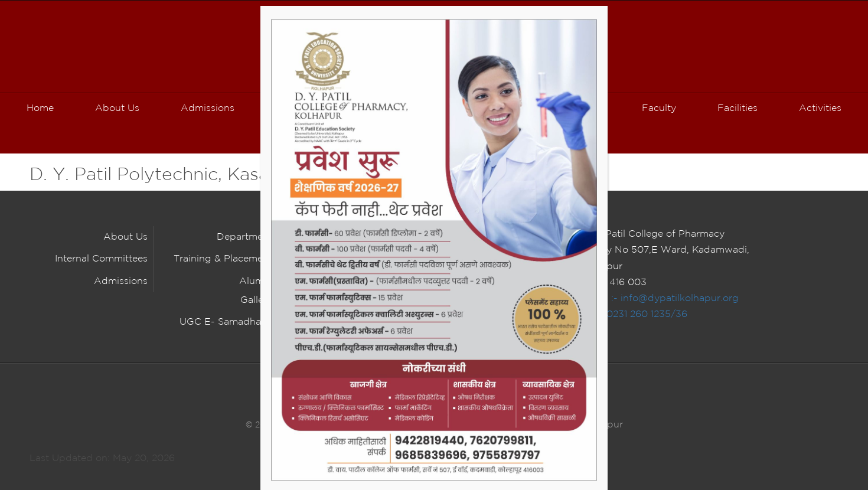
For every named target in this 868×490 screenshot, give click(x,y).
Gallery (256, 300)
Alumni (256, 281)
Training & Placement (223, 259)
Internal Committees (101, 259)
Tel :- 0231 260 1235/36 (634, 314)
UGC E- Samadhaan (226, 322)
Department (244, 237)
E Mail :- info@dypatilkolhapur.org (660, 298)
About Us (125, 237)
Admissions (121, 281)
